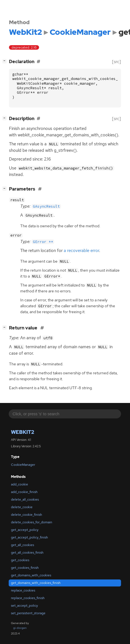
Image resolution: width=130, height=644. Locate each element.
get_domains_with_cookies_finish (36, 583)
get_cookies (20, 560)
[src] (117, 62)
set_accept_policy (24, 606)
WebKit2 (23, 432)
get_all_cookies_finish (27, 553)
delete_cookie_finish (27, 515)
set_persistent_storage (28, 613)
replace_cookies (23, 590)
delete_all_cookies (25, 499)
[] (6, 61)
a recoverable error (81, 251)
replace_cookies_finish (28, 598)
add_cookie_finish (24, 492)
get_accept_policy (25, 530)
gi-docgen (20, 628)
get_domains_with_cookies (31, 575)
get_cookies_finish (25, 568)
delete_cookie (22, 507)
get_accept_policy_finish (29, 537)
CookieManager (23, 465)
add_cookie (20, 484)
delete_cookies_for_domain (32, 522)
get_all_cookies (22, 545)
